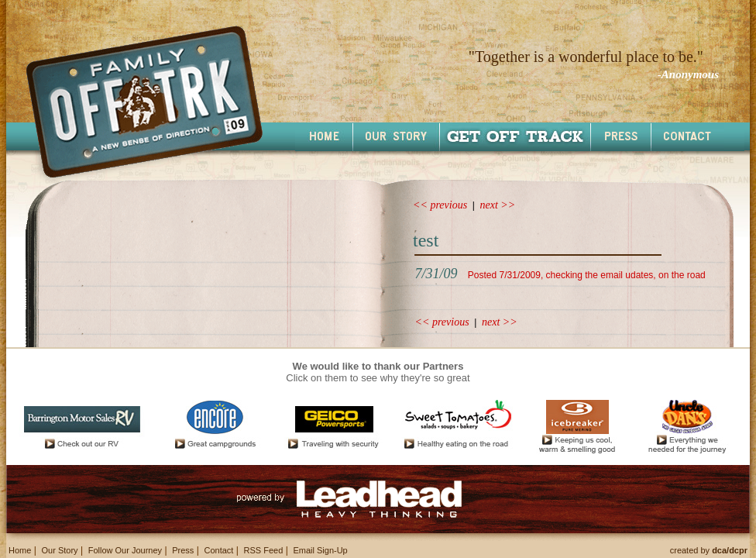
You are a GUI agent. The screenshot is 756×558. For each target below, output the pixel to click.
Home (20, 550)
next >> (498, 205)
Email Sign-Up (320, 550)
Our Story (59, 550)
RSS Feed (264, 550)
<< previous (440, 205)
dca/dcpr (730, 550)
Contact (218, 550)
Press (183, 550)
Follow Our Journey (125, 550)
